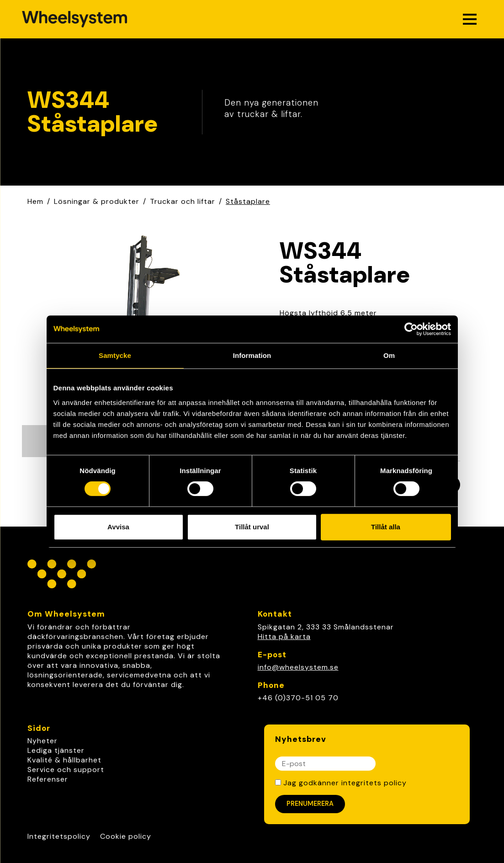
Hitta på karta (284, 637)
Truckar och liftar (183, 201)
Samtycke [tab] (115, 355)
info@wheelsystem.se (298, 667)
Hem (35, 201)
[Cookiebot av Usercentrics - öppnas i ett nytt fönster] (411, 329)
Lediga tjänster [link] (56, 750)
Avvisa (118, 527)
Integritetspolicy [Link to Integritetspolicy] (59, 836)
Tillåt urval (252, 527)
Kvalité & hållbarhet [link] (64, 760)
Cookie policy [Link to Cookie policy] (126, 836)
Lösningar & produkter (97, 201)
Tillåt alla (386, 527)
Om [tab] (389, 355)
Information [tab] (252, 355)
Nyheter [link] (42, 741)
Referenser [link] (48, 779)
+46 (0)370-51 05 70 (298, 698)
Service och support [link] (66, 770)
